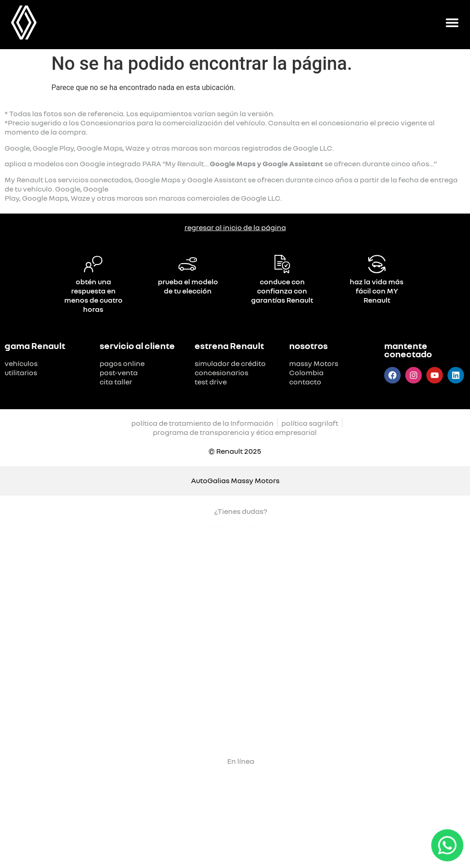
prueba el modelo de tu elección (188, 286)
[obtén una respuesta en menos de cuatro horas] (93, 264)
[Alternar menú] (452, 23)
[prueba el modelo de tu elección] (188, 264)
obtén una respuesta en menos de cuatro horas (93, 295)
